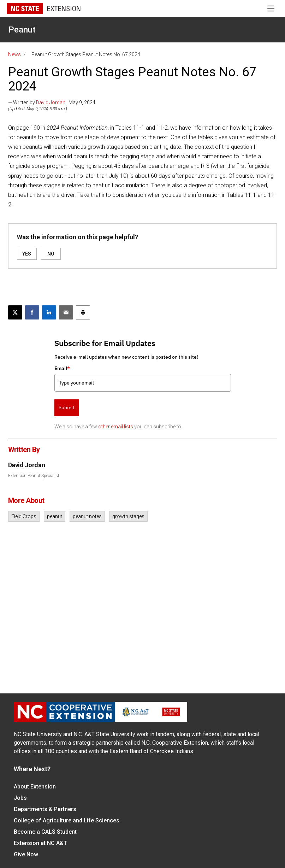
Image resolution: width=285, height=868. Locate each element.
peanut (55, 516)
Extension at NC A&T (40, 843)
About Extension (35, 787)
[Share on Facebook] (32, 312)
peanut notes (87, 516)
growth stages (128, 516)
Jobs (20, 798)
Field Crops (24, 516)
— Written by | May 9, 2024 (52, 102)
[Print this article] (83, 312)
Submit (67, 407)
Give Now (26, 854)
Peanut (22, 30)
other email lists (116, 427)
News (14, 54)
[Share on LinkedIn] (49, 312)
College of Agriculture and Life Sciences (67, 820)
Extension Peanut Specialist (34, 476)
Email (62, 368)
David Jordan (51, 102)
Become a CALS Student (45, 832)
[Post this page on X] (15, 312)
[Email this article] (66, 312)
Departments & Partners (45, 809)
